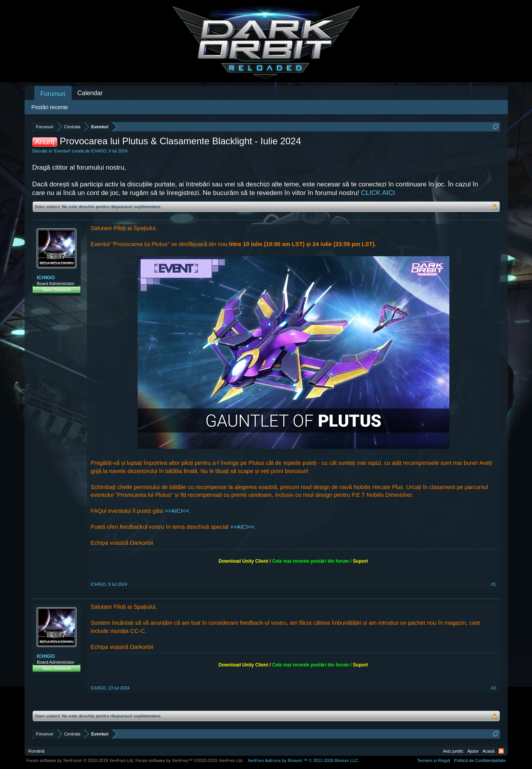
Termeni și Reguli (433, 760)
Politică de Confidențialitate (480, 760)
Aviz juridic (453, 751)
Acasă (489, 751)
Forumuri (53, 94)
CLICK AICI (378, 193)
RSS (501, 751)
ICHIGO (98, 151)
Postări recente (50, 107)
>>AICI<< (177, 511)
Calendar (90, 93)
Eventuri (62, 151)
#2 (493, 688)
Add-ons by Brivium (303, 760)
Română (37, 751)
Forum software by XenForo (80, 760)
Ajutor (473, 751)
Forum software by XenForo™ (189, 760)
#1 (493, 584)
